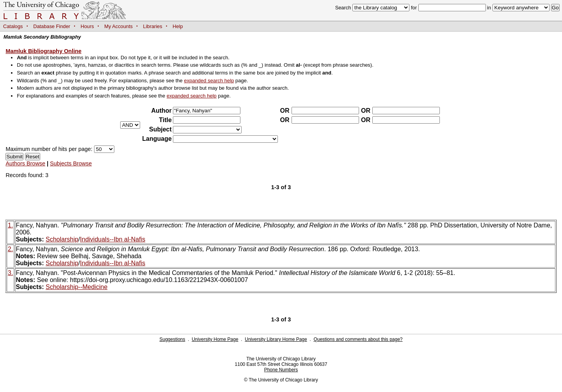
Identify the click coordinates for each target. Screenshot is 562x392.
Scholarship (62, 239)
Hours (87, 26)
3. (10, 273)
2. (10, 249)
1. (10, 225)
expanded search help (209, 81)
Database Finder (52, 26)
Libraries (153, 26)
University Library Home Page (276, 339)
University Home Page (215, 339)
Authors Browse (25, 163)
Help (178, 26)
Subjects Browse (71, 163)
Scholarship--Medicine (76, 287)
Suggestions (172, 339)
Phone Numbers (281, 370)
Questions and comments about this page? (358, 339)
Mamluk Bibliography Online (43, 51)
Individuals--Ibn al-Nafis (113, 239)
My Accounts (118, 26)
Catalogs (13, 26)
